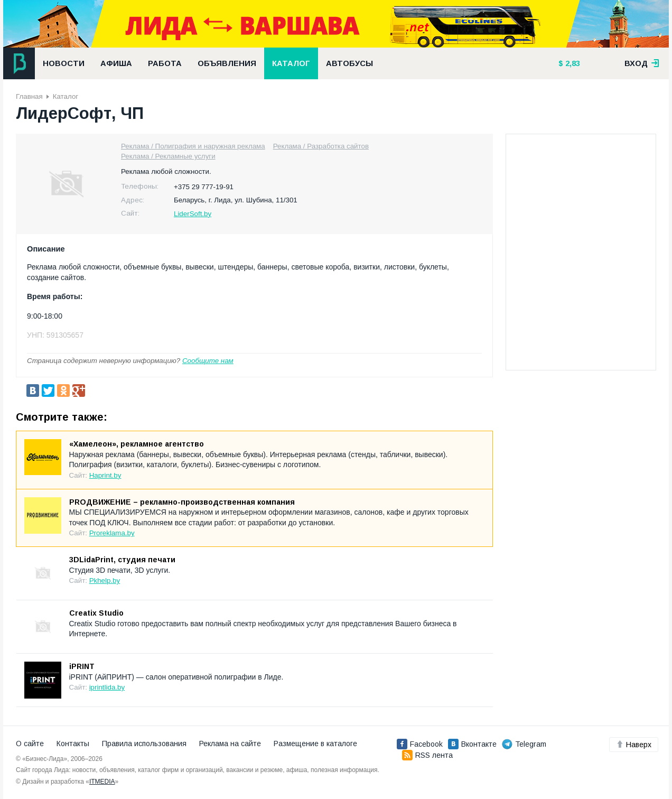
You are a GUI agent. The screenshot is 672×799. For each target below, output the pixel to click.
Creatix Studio (96, 613)
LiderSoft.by (193, 214)
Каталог (291, 63)
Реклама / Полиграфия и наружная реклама (193, 146)
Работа (165, 63)
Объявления (227, 63)
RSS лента (427, 755)
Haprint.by (105, 475)
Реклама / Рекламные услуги (168, 156)
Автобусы (349, 63)
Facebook (420, 744)
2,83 (572, 63)
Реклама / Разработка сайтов (321, 146)
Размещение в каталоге (315, 744)
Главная (29, 96)
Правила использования (144, 744)
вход (642, 63)
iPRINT (82, 666)
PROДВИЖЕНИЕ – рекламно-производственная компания (182, 502)
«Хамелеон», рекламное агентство (137, 444)
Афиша (116, 63)
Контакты (73, 744)
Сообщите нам (208, 361)
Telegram (524, 744)
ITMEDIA (102, 782)
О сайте (30, 744)
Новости (64, 63)
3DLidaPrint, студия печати (122, 560)
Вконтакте (472, 744)
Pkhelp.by (105, 580)
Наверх (634, 745)
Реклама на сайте (230, 744)
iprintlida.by (107, 687)
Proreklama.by (112, 533)
